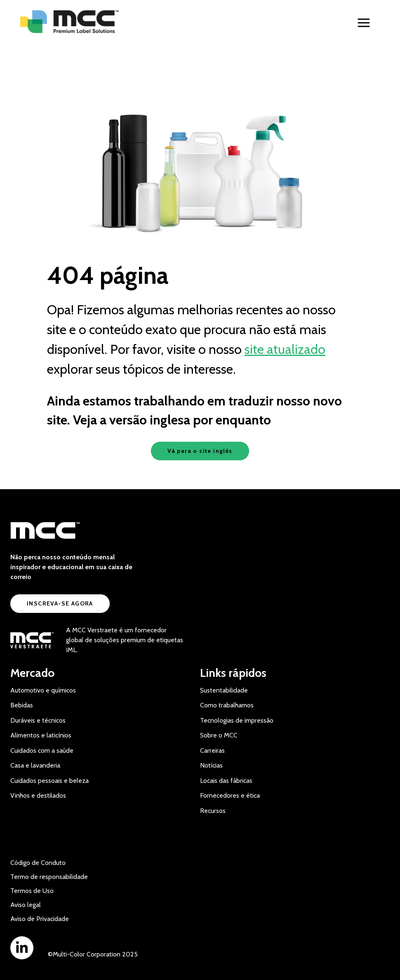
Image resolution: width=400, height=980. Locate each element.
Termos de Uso (32, 891)
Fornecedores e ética (230, 795)
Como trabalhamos (227, 705)
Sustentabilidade (224, 690)
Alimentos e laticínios (41, 735)
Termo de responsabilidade (49, 877)
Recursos (213, 811)
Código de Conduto (38, 863)
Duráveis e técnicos (38, 720)
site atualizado (285, 349)
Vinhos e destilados (38, 795)
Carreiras (212, 750)
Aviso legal (26, 905)
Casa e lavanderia (35, 765)
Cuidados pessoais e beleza (49, 781)
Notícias (211, 765)
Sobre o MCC (219, 735)
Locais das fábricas (226, 781)
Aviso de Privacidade (40, 919)
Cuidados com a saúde (42, 750)
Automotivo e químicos (43, 690)
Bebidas (22, 705)
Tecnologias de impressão (237, 720)
